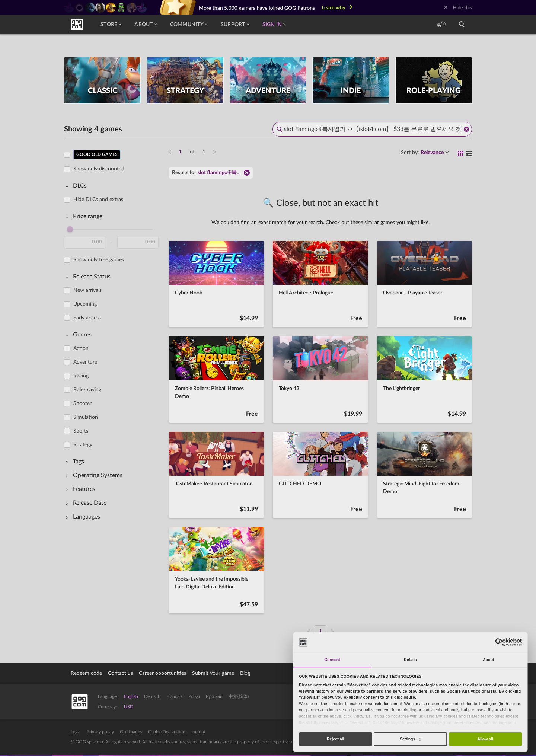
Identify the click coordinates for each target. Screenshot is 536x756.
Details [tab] (410, 660)
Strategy (83, 445)
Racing (81, 376)
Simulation (86, 417)
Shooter (82, 403)
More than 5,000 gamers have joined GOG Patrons (257, 8)
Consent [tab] (332, 660)
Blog (245, 673)
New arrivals (87, 290)
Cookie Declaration (167, 732)
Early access (87, 318)
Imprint (198, 732)
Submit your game (213, 673)
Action (81, 348)
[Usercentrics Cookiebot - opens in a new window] (499, 642)
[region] (114, 389)
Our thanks (131, 732)
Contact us (120, 673)
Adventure (85, 362)
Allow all (485, 739)
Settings (411, 739)
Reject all (335, 739)
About (145, 25)
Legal (76, 732)
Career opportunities (162, 673)
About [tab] (489, 660)
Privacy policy (100, 732)
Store (111, 25)
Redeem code (86, 673)
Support (235, 25)
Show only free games (99, 260)
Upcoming (85, 304)
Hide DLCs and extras (98, 200)
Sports (81, 431)
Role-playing (87, 390)
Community (189, 25)
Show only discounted (99, 169)
